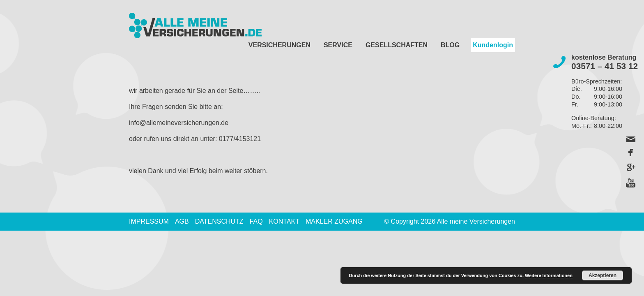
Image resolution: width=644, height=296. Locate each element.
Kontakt (284, 221)
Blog (450, 45)
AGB (182, 221)
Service (338, 45)
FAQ (256, 221)
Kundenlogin (493, 45)
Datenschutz (219, 221)
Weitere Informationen (549, 275)
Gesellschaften (397, 45)
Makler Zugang (334, 221)
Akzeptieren (603, 275)
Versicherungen (279, 45)
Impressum (149, 221)
